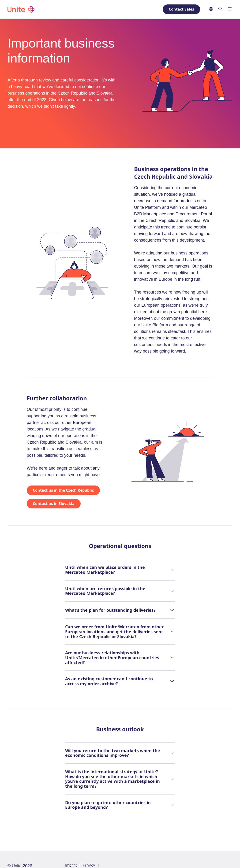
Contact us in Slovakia (54, 504)
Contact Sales (181, 9)
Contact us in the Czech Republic (63, 490)
